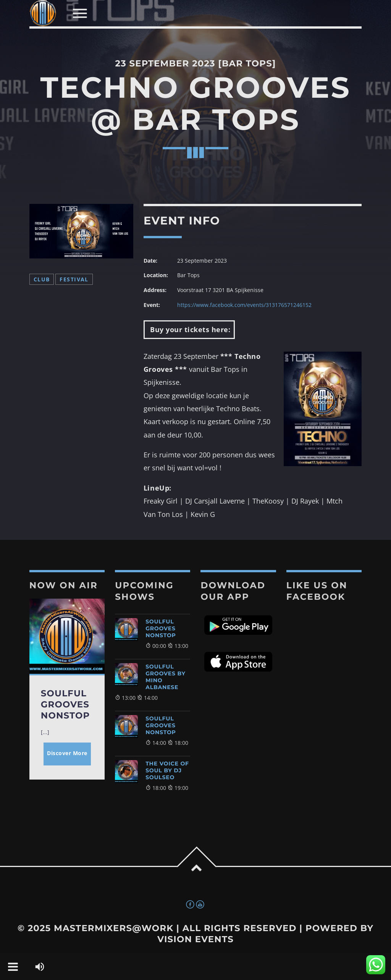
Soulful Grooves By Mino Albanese (166, 677)
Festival (74, 279)
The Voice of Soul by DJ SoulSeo (167, 770)
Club (42, 279)
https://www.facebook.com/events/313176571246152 (244, 305)
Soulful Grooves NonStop (161, 628)
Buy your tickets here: (189, 329)
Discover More (67, 753)
